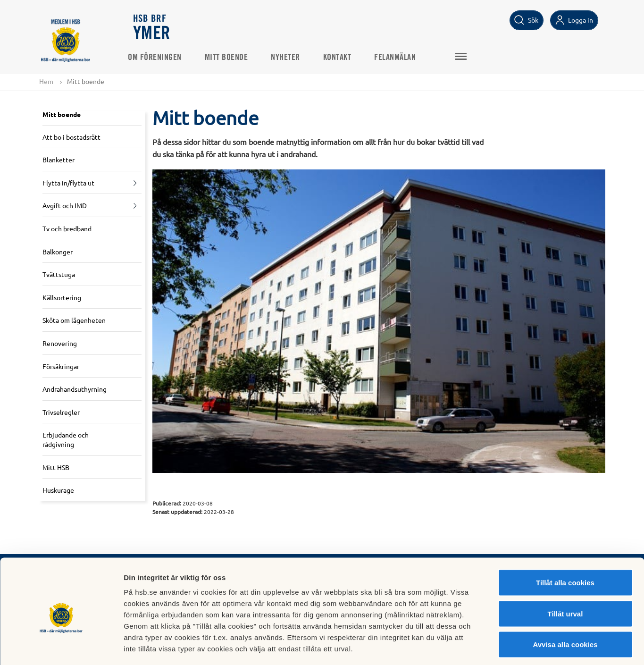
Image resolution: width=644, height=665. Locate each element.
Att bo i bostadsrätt (71, 137)
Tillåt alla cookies (565, 541)
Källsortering (62, 297)
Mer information (502, 646)
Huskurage (58, 490)
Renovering (60, 344)
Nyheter (291, 57)
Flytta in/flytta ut (68, 183)
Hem (46, 81)
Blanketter (59, 160)
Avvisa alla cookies (565, 603)
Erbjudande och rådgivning (66, 440)
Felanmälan (401, 57)
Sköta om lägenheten (74, 320)
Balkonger (58, 252)
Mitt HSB (56, 467)
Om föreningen (160, 57)
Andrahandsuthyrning (75, 389)
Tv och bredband (67, 229)
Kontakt (343, 57)
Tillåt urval (565, 572)
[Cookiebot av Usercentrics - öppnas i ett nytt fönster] (61, 647)
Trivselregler (61, 412)
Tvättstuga (59, 275)
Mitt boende (232, 57)
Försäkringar (61, 366)
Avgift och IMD (65, 206)
